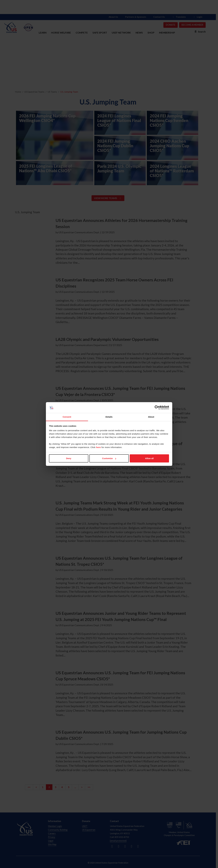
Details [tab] (109, 417)
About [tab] (151, 417)
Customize (109, 458)
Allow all (149, 458)
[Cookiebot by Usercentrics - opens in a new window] (157, 408)
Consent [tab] (67, 417)
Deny (69, 458)
